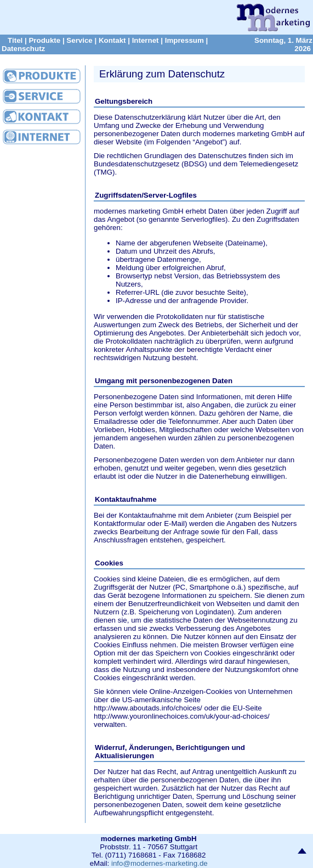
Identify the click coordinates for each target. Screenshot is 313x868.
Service (79, 40)
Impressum (184, 40)
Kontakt (112, 40)
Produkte (44, 40)
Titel (15, 40)
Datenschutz (23, 49)
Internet (146, 40)
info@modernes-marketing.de (160, 863)
